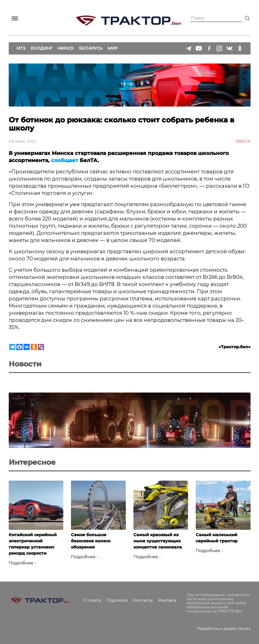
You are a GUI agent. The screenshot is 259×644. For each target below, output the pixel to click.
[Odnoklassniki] (34, 347)
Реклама (167, 600)
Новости (25, 364)
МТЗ (21, 48)
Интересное (32, 462)
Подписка (117, 600)
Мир (112, 48)
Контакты (143, 600)
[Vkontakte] (27, 347)
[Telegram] (12, 347)
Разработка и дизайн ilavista (224, 629)
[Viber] (41, 347)
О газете (92, 600)
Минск (66, 48)
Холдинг (42, 48)
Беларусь (91, 48)
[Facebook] (19, 347)
